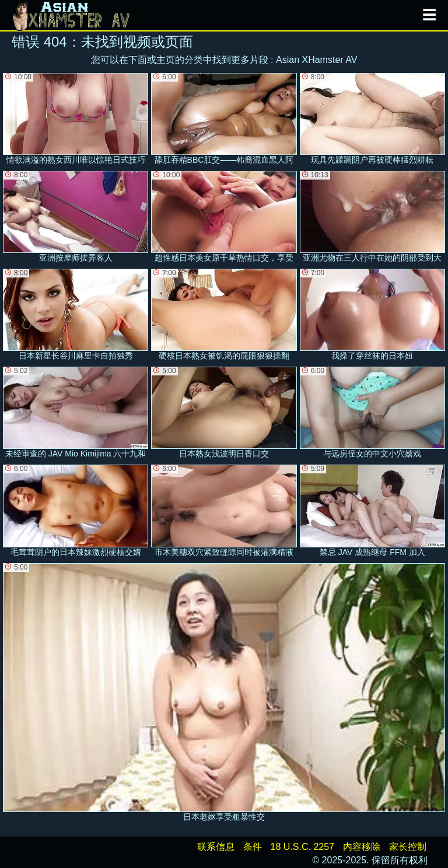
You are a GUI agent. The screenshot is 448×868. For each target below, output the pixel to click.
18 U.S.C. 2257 (302, 847)
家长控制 (408, 847)
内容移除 (362, 847)
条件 (253, 847)
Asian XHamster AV (316, 60)
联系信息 (216, 847)
